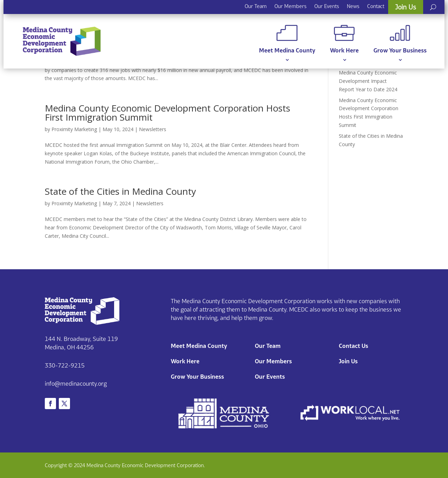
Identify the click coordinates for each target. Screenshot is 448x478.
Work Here (344, 39)
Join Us (406, 7)
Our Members (290, 6)
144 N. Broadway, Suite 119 (81, 339)
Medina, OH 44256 (69, 347)
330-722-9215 (65, 365)
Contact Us (353, 346)
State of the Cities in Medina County (120, 191)
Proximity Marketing (74, 129)
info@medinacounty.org (76, 384)
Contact (376, 6)
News (353, 6)
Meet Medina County (287, 39)
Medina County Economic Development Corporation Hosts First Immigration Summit (167, 113)
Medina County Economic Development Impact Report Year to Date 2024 (368, 81)
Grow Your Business (400, 39)
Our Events (327, 6)
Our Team (256, 6)
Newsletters (153, 129)
